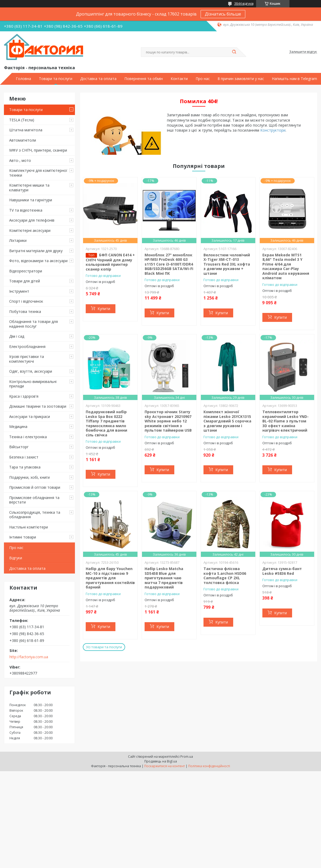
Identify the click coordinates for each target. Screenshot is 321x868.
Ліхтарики (18, 240)
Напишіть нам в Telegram (294, 79)
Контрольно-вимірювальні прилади (33, 384)
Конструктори (273, 130)
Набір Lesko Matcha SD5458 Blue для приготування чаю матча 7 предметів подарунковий (164, 578)
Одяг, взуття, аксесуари (31, 371)
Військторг (19, 447)
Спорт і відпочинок (26, 301)
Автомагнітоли (23, 140)
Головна (23, 79)
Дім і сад (17, 336)
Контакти (179, 79)
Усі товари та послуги (104, 647)
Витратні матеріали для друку (36, 251)
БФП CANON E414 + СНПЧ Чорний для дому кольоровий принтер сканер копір (110, 262)
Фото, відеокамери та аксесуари (38, 261)
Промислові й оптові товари (35, 487)
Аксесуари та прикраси (30, 416)
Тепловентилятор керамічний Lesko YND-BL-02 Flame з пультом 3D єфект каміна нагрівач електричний (286, 421)
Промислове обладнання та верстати (34, 500)
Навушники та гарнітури (31, 200)
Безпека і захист (24, 457)
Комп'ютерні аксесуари (30, 230)
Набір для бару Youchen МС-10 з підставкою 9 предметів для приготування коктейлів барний (110, 578)
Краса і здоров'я (24, 396)
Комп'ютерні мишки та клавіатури (29, 188)
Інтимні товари (23, 537)
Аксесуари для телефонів (32, 220)
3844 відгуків (244, 4)
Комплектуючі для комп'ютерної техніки (38, 173)
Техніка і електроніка (28, 437)
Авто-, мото (20, 160)
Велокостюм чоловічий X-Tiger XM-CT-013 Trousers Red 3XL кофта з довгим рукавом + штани (227, 264)
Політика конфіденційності (209, 766)
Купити (104, 309)
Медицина (18, 426)
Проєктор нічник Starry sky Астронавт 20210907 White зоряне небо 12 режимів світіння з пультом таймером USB (168, 421)
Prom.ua (187, 757)
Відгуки (16, 558)
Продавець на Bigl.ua (161, 761)
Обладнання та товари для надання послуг (34, 324)
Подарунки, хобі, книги (29, 477)
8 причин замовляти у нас (241, 79)
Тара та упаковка (25, 467)
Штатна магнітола (26, 130)
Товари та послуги (56, 79)
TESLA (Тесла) (22, 120)
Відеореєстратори (26, 271)
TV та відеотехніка (26, 210)
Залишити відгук (303, 52)
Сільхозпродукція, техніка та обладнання (35, 515)
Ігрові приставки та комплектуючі (27, 359)
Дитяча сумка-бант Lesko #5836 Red (282, 571)
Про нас (203, 79)
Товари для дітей (25, 281)
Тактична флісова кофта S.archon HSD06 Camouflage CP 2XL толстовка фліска (225, 576)
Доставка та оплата (98, 79)
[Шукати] (234, 52)
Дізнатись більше (223, 14)
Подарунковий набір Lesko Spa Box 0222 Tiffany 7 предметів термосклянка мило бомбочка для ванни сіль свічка (106, 423)
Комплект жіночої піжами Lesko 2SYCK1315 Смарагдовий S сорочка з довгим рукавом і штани (227, 421)
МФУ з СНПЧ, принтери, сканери (38, 150)
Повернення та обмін (144, 79)
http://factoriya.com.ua (29, 657)
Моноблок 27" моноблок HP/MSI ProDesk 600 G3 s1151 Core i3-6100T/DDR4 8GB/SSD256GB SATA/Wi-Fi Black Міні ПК (169, 264)
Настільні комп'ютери (29, 527)
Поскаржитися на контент (165, 766)
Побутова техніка (25, 311)
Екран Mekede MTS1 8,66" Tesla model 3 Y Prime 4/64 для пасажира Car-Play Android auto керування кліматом (286, 266)
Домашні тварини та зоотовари (38, 406)
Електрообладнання (27, 346)
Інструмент (19, 291)
